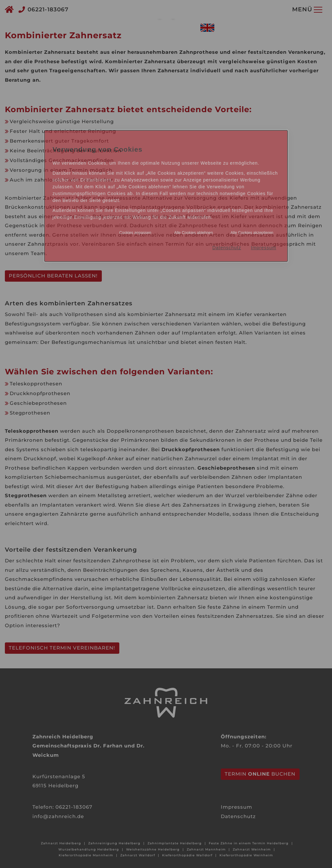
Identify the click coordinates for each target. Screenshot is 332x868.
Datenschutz (227, 248)
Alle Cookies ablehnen (193, 233)
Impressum (264, 248)
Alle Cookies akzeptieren (252, 233)
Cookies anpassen (135, 233)
